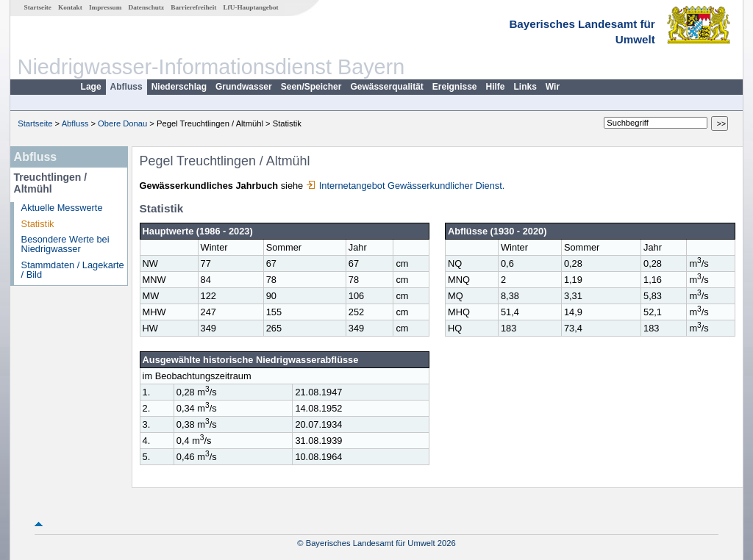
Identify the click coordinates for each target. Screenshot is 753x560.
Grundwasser (244, 87)
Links (525, 87)
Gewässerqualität (386, 87)
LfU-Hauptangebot (250, 7)
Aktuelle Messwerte (62, 208)
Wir (553, 87)
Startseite (38, 7)
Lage (91, 87)
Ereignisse (455, 87)
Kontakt (70, 7)
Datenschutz (147, 7)
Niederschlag (179, 87)
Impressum (105, 7)
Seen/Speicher (311, 87)
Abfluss (126, 87)
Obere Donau (122, 123)
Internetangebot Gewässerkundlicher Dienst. (406, 186)
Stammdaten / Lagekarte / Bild (73, 270)
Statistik (38, 224)
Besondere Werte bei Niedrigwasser (65, 244)
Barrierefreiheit (193, 7)
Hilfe (496, 87)
